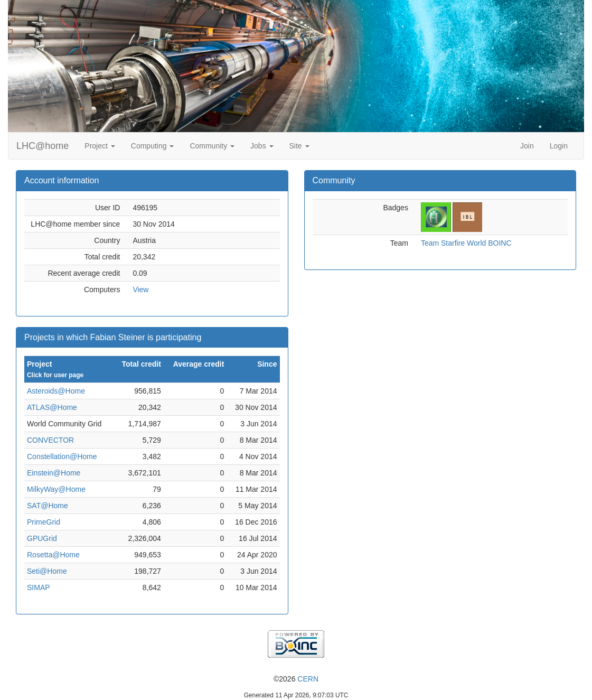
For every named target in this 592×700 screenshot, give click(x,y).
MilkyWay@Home (56, 489)
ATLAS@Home (52, 407)
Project (100, 146)
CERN (308, 679)
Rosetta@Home (53, 555)
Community (212, 146)
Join (527, 146)
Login (559, 146)
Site (299, 146)
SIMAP (39, 587)
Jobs (262, 146)
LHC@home (43, 146)
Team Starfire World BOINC (466, 243)
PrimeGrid (44, 522)
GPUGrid (42, 538)
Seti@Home (47, 571)
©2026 (296, 679)
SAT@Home (48, 506)
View (140, 290)
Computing (153, 146)
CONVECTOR (50, 440)
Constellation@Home (62, 456)
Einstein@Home (54, 473)
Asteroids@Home (56, 391)
